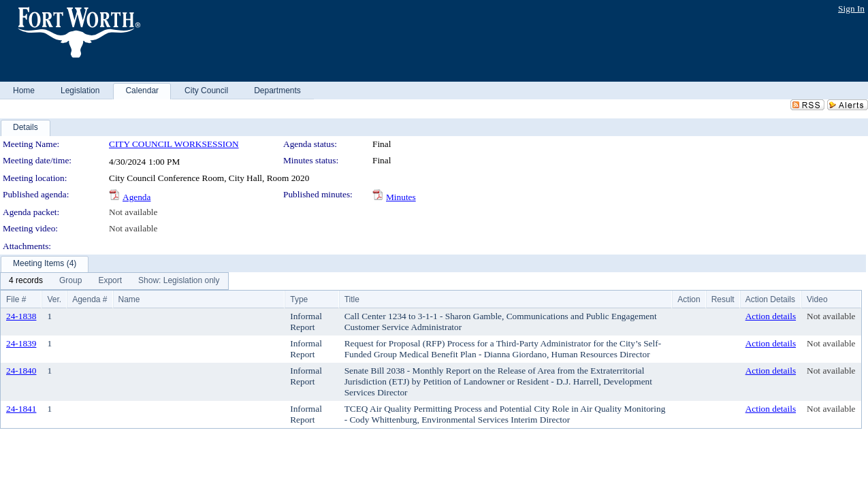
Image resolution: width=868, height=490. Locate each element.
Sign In (851, 9)
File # (16, 299)
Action (689, 299)
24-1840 (21, 371)
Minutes (401, 197)
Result (723, 299)
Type (299, 299)
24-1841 (21, 409)
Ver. (54, 299)
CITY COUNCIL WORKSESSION (174, 144)
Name (129, 299)
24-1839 (21, 343)
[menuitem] (26, 281)
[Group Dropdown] (70, 281)
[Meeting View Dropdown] (179, 281)
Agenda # (90, 299)
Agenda (136, 197)
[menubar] (114, 281)
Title (352, 299)
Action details (771, 316)
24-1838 (21, 316)
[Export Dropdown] (110, 281)
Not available (133, 212)
